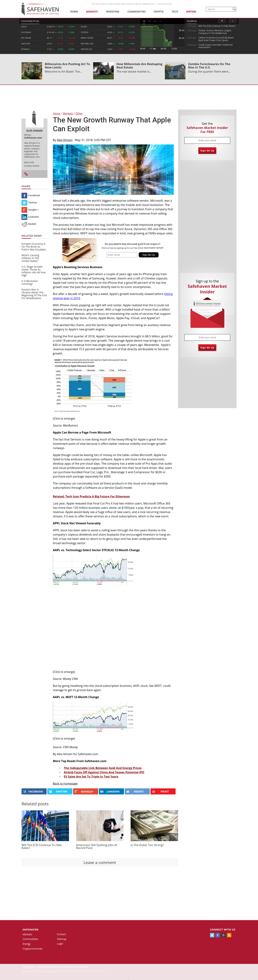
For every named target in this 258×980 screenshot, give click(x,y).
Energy (27, 944)
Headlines (192, 21)
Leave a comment (100, 862)
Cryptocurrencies (33, 949)
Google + (30, 210)
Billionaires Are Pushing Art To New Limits (67, 66)
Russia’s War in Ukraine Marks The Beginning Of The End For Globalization (34, 294)
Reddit (29, 224)
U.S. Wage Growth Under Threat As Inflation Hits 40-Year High (34, 271)
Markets (92, 12)
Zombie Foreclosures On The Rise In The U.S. (209, 66)
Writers (191, 12)
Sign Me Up (207, 151)
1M (149, 21)
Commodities (136, 12)
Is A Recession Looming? (30, 282)
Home (74, 12)
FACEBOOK (33, 791)
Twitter (29, 202)
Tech (175, 12)
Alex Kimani (65, 140)
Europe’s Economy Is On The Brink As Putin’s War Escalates (34, 247)
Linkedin (30, 217)
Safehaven (31, 929)
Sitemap (62, 939)
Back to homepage (65, 784)
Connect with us (223, 929)
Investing (113, 12)
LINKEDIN (110, 791)
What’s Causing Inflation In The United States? (30, 258)
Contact (61, 934)
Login (60, 944)
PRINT (160, 791)
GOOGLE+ (84, 791)
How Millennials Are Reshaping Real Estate (139, 66)
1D (144, 21)
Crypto (159, 12)
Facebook (31, 195)
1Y (160, 21)
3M (155, 21)
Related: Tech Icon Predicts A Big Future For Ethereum (91, 496)
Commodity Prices (30, 21)
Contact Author (32, 166)
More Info (29, 162)
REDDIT (135, 791)
